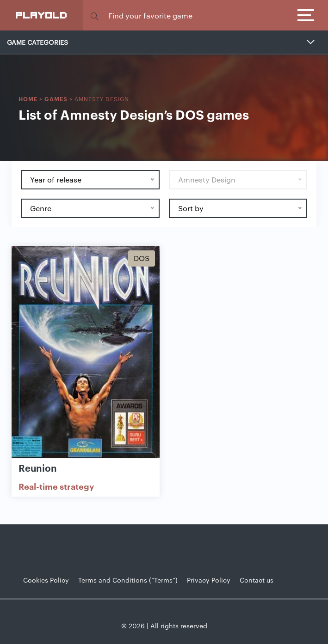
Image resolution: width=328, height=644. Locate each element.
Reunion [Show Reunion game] (38, 468)
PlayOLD (42, 15)
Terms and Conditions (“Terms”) (128, 580)
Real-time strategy (56, 486)
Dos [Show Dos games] (142, 258)
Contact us (257, 580)
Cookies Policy (46, 580)
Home (28, 99)
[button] (94, 15)
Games (56, 99)
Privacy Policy (209, 580)
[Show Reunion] (86, 353)
